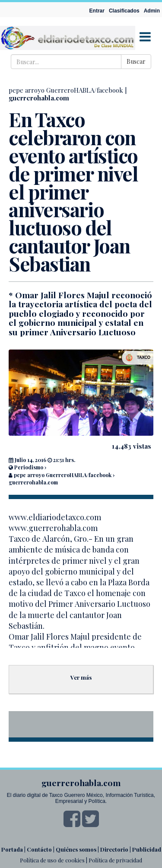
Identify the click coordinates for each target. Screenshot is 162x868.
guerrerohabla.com (39, 98)
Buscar (136, 61)
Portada (12, 849)
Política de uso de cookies (52, 860)
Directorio (114, 849)
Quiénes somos (76, 849)
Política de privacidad (115, 860)
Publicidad (147, 849)
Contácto (39, 849)
